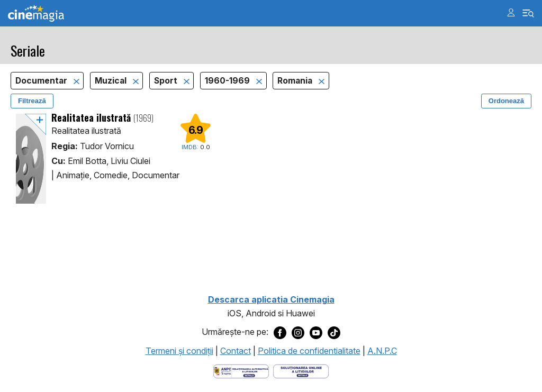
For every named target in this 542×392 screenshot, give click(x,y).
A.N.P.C (382, 351)
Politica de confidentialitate (309, 351)
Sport (167, 81)
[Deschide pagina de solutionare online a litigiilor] (301, 370)
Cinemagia (36, 13)
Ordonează (506, 101)
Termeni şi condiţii (179, 351)
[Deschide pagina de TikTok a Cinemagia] (334, 332)
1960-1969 (228, 81)
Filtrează (32, 101)
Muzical (112, 81)
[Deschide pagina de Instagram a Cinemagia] (298, 332)
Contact (236, 351)
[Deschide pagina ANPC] (241, 370)
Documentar (42, 81)
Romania (296, 81)
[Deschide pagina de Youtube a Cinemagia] (316, 332)
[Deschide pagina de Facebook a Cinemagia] (280, 332)
